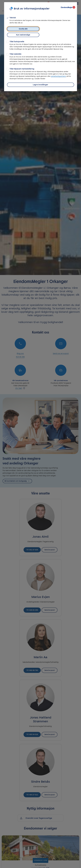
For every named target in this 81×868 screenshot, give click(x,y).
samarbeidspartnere (58, 76)
